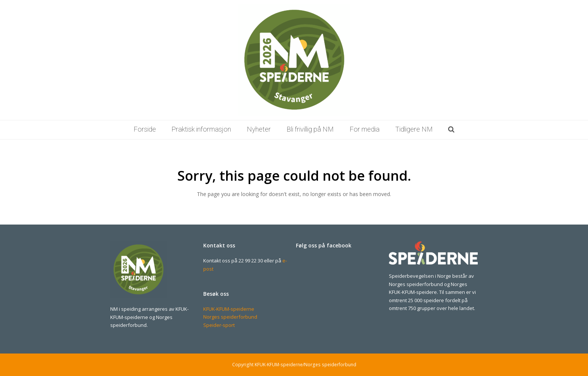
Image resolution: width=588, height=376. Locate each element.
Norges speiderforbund (230, 317)
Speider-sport (219, 325)
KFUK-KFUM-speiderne (229, 309)
